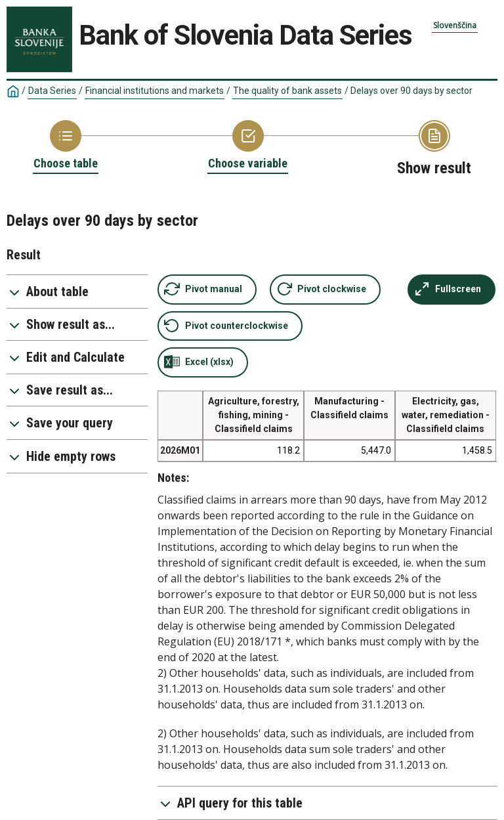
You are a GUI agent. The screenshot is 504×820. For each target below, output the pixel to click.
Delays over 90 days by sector (411, 91)
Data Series (52, 91)
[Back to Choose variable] (248, 146)
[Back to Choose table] (66, 146)
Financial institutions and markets (155, 91)
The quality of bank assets (287, 91)
